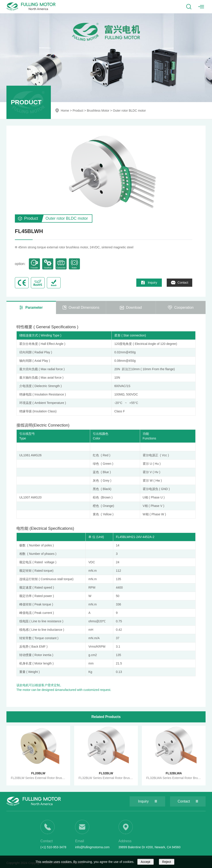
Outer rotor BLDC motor (129, 111)
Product (78, 111)
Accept (146, 862)
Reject (167, 862)
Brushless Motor (98, 111)
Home (65, 111)
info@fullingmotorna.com (92, 847)
